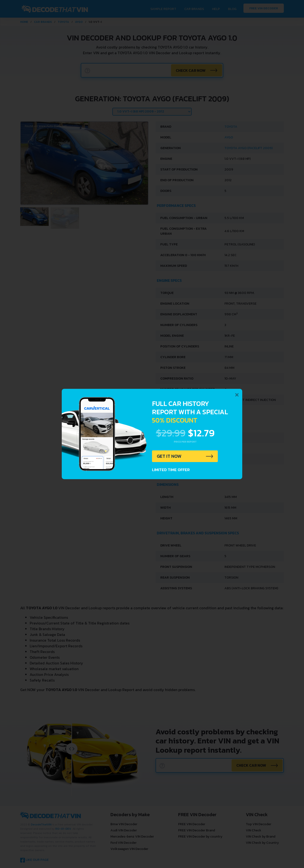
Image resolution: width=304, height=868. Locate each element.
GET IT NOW (169, 456)
